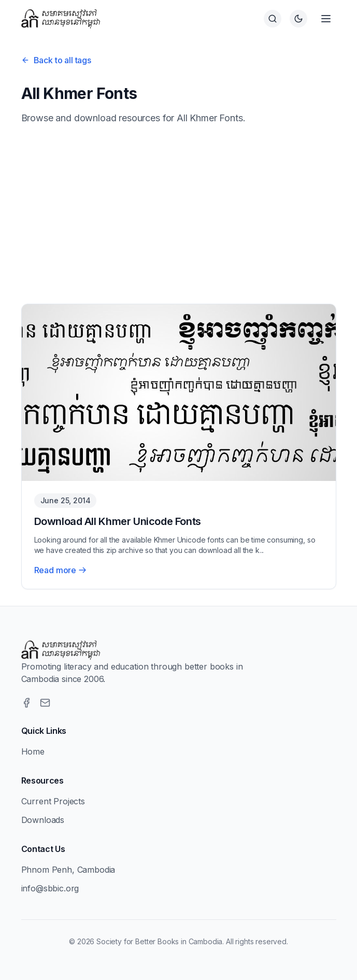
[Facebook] (26, 703)
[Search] (273, 19)
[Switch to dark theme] (298, 19)
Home (33, 751)
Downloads (43, 820)
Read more (61, 570)
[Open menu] (326, 19)
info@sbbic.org (50, 888)
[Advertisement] (179, 215)
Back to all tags (56, 60)
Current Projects (53, 801)
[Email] (45, 703)
